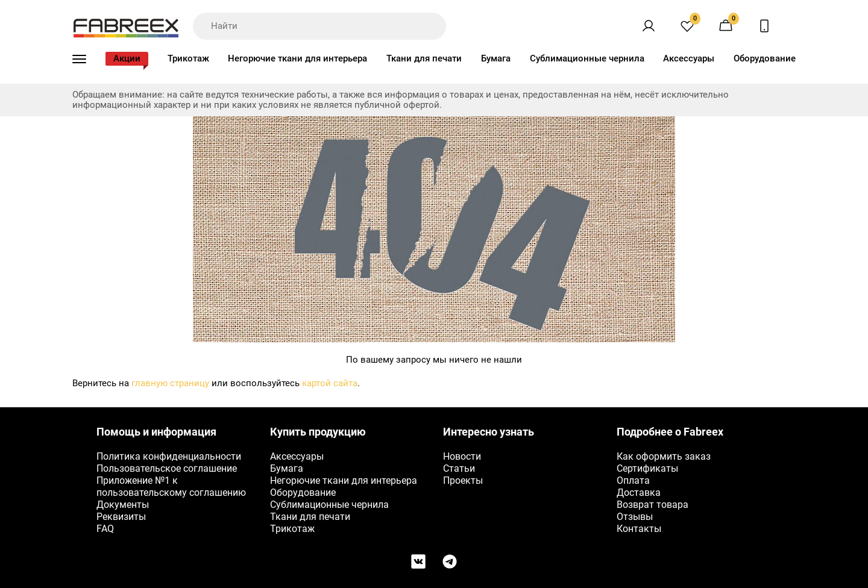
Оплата (633, 480)
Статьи (459, 468)
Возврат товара (653, 505)
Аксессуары (689, 58)
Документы (123, 505)
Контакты (639, 529)
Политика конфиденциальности (169, 456)
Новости (462, 456)
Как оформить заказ (664, 456)
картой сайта (330, 383)
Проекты (463, 480)
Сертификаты (647, 468)
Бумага (496, 58)
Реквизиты (121, 517)
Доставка (639, 493)
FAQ (105, 529)
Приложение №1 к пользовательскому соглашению (171, 486)
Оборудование (765, 58)
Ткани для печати (424, 58)
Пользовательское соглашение (167, 468)
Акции (127, 58)
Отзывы (635, 517)
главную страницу (170, 383)
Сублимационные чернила (587, 58)
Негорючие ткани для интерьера (297, 58)
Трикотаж (188, 58)
